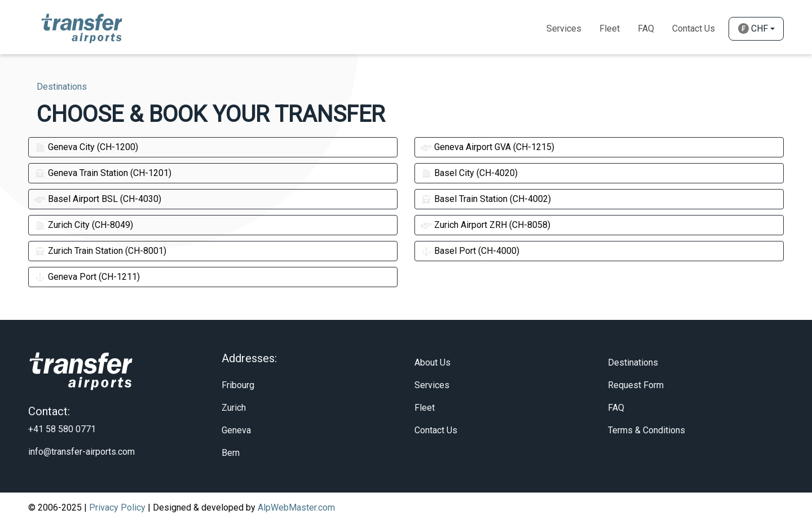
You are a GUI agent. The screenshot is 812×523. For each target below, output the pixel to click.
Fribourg (238, 385)
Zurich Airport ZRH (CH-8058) (486, 225)
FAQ (616, 408)
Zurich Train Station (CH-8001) (100, 251)
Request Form (636, 385)
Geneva (236, 430)
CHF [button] (753, 28)
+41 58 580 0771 (62, 429)
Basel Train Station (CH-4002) (486, 199)
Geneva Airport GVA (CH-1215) (487, 147)
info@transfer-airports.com (81, 452)
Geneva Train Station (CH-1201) (103, 173)
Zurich (234, 408)
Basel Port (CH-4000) (470, 251)
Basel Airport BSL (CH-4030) (98, 199)
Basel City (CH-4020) (469, 173)
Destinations (633, 362)
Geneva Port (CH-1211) (87, 277)
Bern (231, 453)
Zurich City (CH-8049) (84, 225)
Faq (646, 28)
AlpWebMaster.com (296, 507)
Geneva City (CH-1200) (86, 147)
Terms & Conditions (646, 430)
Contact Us (694, 28)
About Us (433, 362)
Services (564, 28)
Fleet (610, 28)
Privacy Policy (117, 507)
